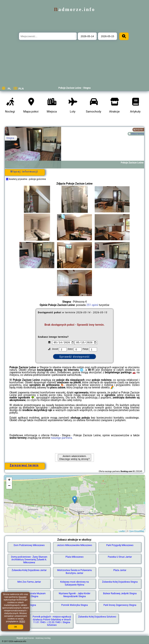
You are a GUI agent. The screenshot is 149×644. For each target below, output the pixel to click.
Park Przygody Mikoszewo (120, 545)
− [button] (9, 486)
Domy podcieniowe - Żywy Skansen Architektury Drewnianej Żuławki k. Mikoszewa (29, 560)
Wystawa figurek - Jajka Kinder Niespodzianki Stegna (74, 595)
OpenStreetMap (137, 531)
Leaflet (122, 531)
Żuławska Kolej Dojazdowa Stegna (120, 582)
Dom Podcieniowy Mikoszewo (29, 545)
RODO (22, 621)
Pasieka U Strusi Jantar (120, 557)
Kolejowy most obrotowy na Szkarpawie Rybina (74, 583)
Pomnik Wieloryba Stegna (75, 605)
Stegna (10, 138)
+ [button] (9, 480)
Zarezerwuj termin (24, 465)
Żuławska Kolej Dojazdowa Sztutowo (97, 617)
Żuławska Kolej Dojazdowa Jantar (29, 570)
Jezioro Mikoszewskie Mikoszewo (74, 545)
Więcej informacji (24, 172)
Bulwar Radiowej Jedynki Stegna (120, 593)
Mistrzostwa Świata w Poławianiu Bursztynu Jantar (75, 572)
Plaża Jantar (120, 570)
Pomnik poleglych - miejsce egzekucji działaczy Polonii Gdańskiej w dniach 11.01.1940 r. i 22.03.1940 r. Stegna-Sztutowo (52, 621)
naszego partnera (61, 438)
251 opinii (92, 305)
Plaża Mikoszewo (74, 557)
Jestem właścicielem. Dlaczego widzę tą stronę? (74, 458)
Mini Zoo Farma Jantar (29, 582)
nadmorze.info (74, 9)
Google (23, 597)
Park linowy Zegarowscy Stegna (120, 605)
